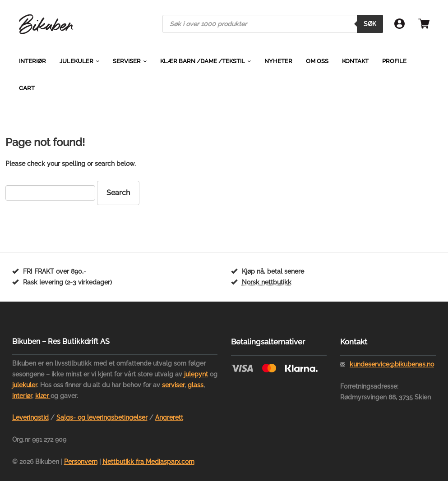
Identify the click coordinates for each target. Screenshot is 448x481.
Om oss (317, 61)
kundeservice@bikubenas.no (392, 364)
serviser (173, 385)
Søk (370, 24)
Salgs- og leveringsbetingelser (102, 417)
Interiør (32, 61)
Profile (394, 61)
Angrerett (169, 417)
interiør (22, 396)
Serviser (127, 61)
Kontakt (355, 61)
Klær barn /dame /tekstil (203, 61)
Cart (27, 88)
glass (196, 385)
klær (43, 396)
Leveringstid (30, 417)
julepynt (196, 374)
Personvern (81, 462)
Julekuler (76, 61)
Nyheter (278, 61)
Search (118, 193)
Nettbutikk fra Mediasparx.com (148, 462)
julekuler (25, 385)
